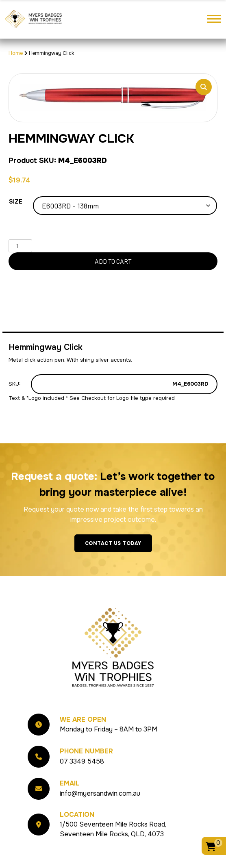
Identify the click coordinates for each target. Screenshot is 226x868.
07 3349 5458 (82, 761)
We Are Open (83, 719)
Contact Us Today (113, 543)
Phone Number (86, 751)
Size (16, 202)
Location (77, 815)
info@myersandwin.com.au (100, 793)
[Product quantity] (20, 246)
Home (16, 53)
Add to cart (113, 261)
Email (70, 783)
